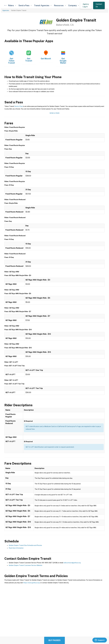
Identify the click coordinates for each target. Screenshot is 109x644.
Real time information (16, 548)
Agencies (6, 10)
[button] (12, 5)
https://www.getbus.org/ (32, 583)
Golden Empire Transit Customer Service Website (25, 565)
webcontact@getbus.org (72, 563)
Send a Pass (19, 106)
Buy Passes (54, 640)
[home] (6, 5)
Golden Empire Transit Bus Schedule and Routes (25, 545)
